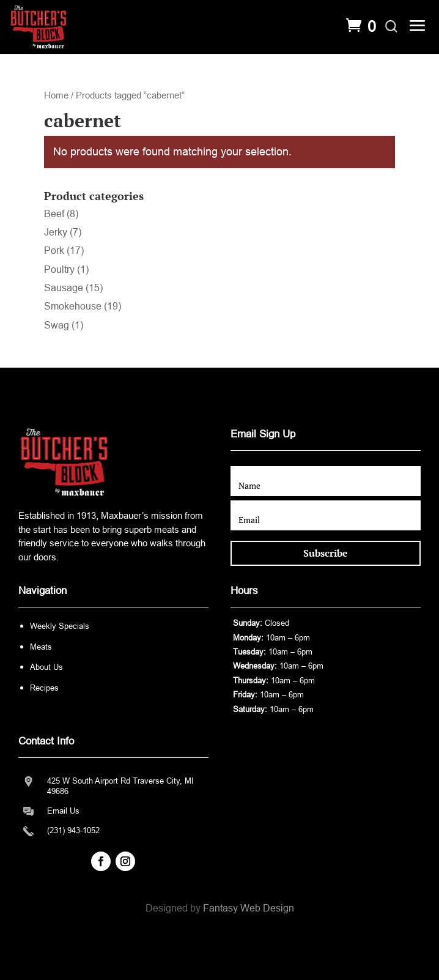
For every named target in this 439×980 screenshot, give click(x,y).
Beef (54, 214)
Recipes (44, 688)
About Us (46, 667)
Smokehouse (73, 306)
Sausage (64, 288)
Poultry (59, 269)
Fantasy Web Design (249, 908)
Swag (57, 325)
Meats (41, 647)
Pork (54, 251)
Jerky (56, 232)
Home (56, 95)
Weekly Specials (60, 626)
